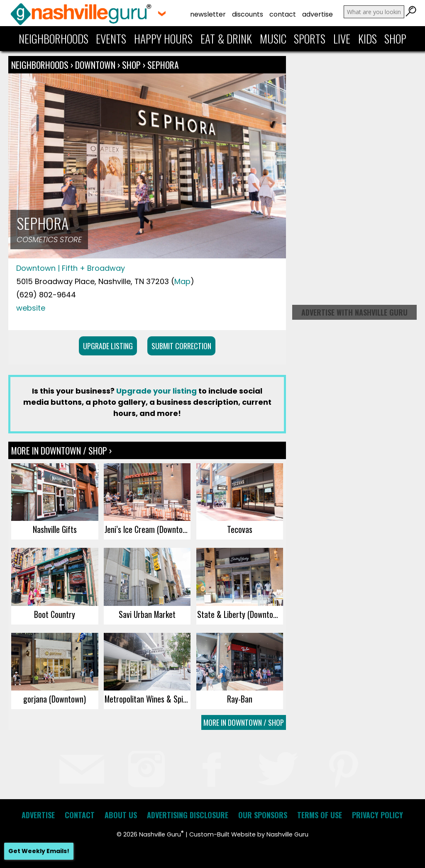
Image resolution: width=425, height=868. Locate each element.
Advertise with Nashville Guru (354, 312)
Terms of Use (320, 815)
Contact (283, 14)
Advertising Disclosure (188, 815)
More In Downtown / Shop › (61, 450)
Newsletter (208, 14)
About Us (121, 815)
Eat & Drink (226, 39)
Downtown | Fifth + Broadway (71, 268)
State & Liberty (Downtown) (240, 614)
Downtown (96, 65)
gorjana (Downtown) (55, 699)
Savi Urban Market (147, 614)
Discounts (248, 14)
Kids (368, 39)
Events (111, 39)
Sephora (163, 65)
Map (182, 281)
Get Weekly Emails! (39, 851)
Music (273, 39)
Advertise (318, 14)
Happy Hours (163, 39)
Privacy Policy (377, 815)
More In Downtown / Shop (244, 722)
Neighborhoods (54, 39)
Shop (395, 39)
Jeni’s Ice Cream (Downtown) (148, 529)
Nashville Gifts (55, 529)
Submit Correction (181, 346)
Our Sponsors (263, 815)
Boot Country (55, 614)
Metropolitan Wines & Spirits (148, 699)
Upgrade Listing (108, 346)
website (31, 308)
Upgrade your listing (156, 391)
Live (342, 39)
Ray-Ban (240, 699)
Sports (310, 39)
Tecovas (240, 529)
